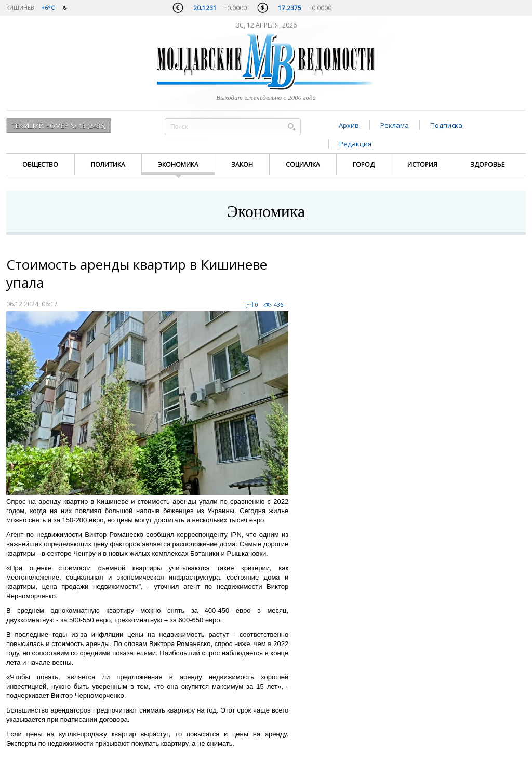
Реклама (395, 125)
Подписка (446, 125)
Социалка (303, 164)
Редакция (355, 144)
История (422, 164)
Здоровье (487, 164)
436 (278, 305)
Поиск (291, 126)
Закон (242, 164)
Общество (40, 164)
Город (364, 164)
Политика (108, 164)
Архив (349, 125)
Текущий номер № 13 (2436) (59, 126)
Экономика (178, 164)
